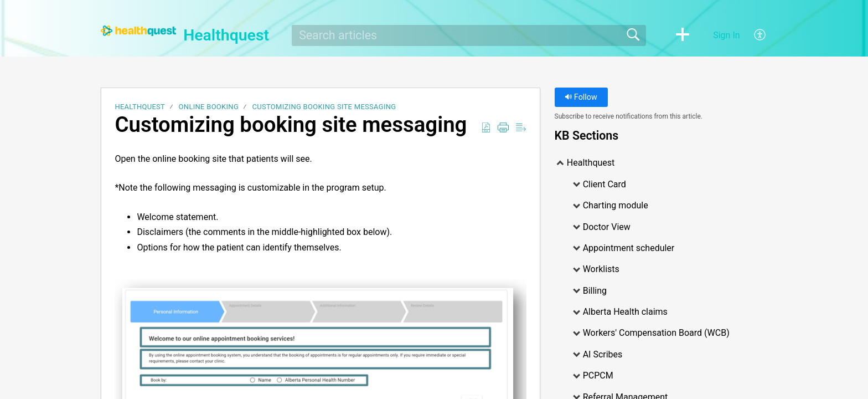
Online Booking (209, 107)
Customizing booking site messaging (324, 107)
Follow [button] (581, 97)
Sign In (726, 35)
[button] (683, 35)
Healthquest (140, 107)
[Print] (503, 128)
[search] (469, 35)
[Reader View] (521, 128)
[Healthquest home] (138, 31)
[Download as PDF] (486, 128)
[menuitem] (754, 35)
